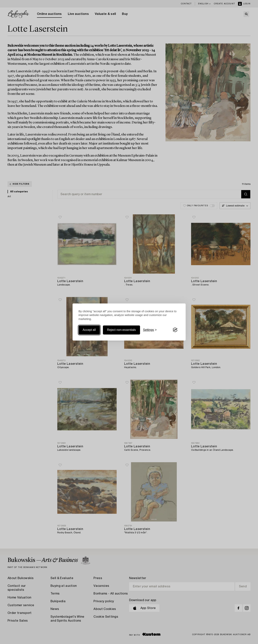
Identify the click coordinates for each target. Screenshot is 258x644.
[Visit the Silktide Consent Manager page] (175, 330)
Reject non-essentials (121, 330)
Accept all (89, 330)
